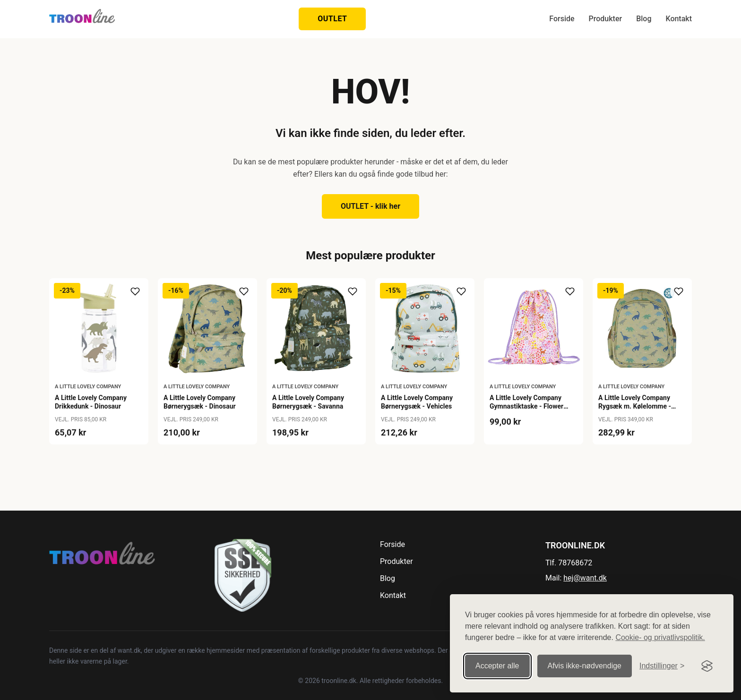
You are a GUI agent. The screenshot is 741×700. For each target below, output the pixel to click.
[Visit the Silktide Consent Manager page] (707, 666)
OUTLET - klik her (370, 206)
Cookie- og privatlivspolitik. (660, 637)
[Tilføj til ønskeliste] (135, 291)
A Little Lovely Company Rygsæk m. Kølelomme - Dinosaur (635, 406)
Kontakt (679, 19)
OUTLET (332, 19)
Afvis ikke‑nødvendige (585, 666)
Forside (562, 19)
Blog (644, 19)
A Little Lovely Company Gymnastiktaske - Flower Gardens (526, 406)
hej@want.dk (585, 578)
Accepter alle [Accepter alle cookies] (497, 666)
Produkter (606, 19)
